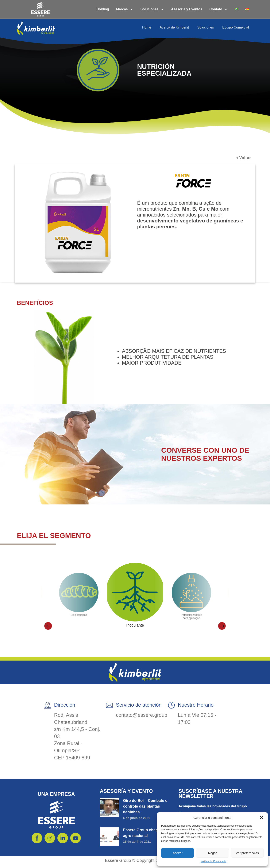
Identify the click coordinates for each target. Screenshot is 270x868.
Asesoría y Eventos (187, 9)
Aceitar (178, 853)
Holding (103, 9)
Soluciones (152, 9)
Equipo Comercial (236, 27)
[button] (262, 818)
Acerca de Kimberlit (174, 27)
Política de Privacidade (213, 861)
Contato (219, 9)
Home (147, 27)
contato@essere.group (141, 718)
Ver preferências (247, 853)
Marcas (125, 9)
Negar (213, 853)
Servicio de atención (138, 708)
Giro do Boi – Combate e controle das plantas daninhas (145, 809)
